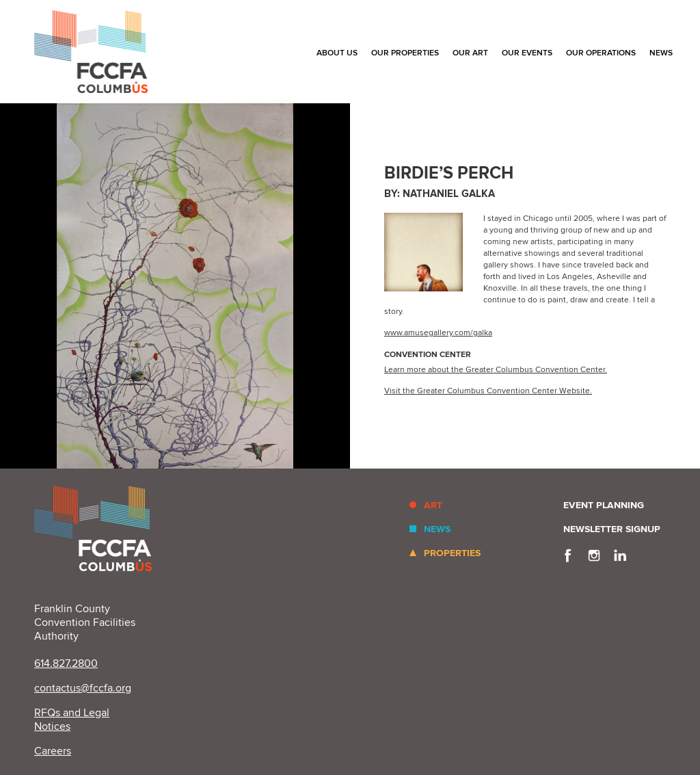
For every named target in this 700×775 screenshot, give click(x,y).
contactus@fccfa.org (83, 688)
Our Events (527, 53)
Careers (53, 751)
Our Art (470, 53)
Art (433, 505)
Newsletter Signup (612, 529)
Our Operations (601, 53)
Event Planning (604, 505)
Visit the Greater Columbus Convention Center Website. (488, 391)
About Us (337, 53)
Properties (452, 553)
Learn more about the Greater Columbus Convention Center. (496, 370)
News (661, 53)
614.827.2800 (66, 664)
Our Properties (405, 53)
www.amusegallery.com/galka (438, 333)
